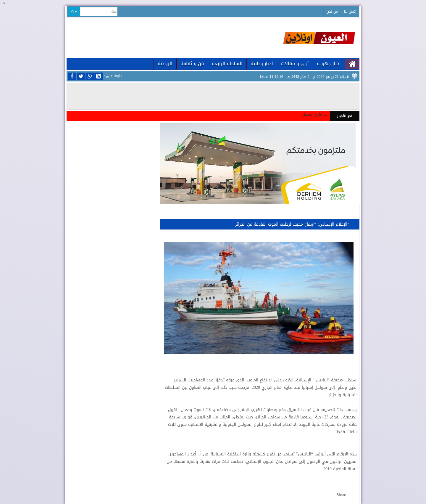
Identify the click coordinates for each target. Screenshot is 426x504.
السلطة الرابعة (227, 64)
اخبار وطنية (262, 64)
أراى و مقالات (295, 64)
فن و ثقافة (192, 64)
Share (341, 495)
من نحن (332, 12)
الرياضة (165, 64)
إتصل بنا (350, 12)
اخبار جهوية (329, 64)
